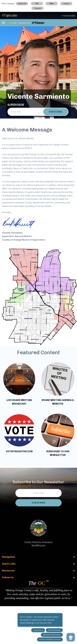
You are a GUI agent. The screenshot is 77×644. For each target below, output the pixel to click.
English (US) (22, 4)
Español (66, 4)
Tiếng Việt (38, 8)
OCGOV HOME (69, 16)
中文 (37, 4)
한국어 (52, 4)
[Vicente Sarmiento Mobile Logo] (26, 23)
